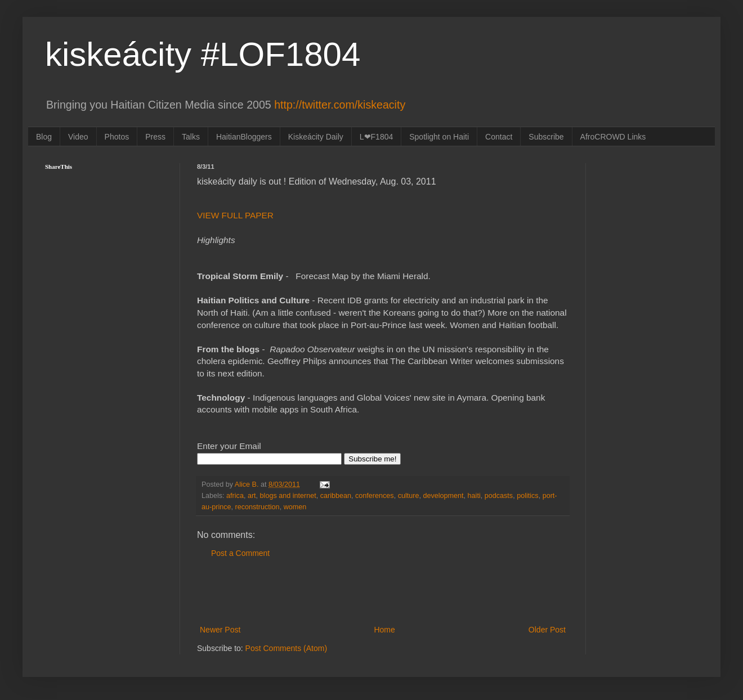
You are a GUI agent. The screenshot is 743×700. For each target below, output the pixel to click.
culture (409, 496)
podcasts (499, 496)
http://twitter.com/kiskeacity (340, 105)
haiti (474, 496)
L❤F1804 (376, 137)
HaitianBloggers (244, 137)
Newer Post (220, 630)
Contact (499, 137)
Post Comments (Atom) (286, 648)
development (443, 496)
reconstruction (258, 507)
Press (155, 137)
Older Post (547, 630)
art (252, 496)
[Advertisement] (383, 592)
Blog (44, 137)
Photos (117, 137)
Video (78, 137)
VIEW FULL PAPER (235, 215)
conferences (375, 496)
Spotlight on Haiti (439, 137)
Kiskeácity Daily (316, 137)
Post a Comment (240, 553)
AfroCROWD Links (613, 137)
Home (384, 630)
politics (528, 496)
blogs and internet (288, 496)
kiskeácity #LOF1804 (203, 54)
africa (235, 496)
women (295, 507)
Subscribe (546, 137)
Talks (191, 137)
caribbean (336, 496)
